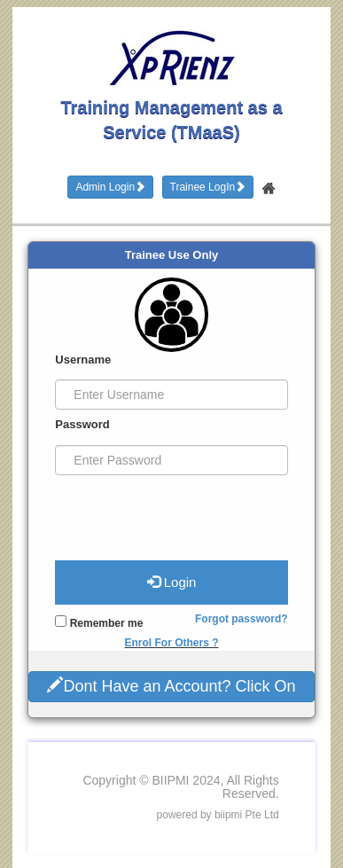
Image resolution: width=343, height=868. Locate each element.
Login (172, 582)
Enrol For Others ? (171, 643)
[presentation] (163, 511)
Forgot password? (242, 619)
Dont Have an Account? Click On (171, 685)
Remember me (99, 622)
